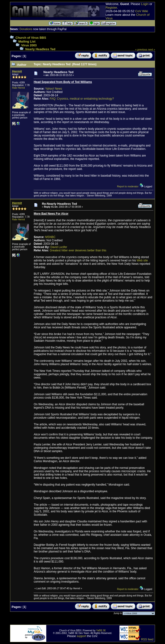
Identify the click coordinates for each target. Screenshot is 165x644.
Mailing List (27, 41)
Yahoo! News (53, 89)
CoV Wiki (142, 11)
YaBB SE (101, 630)
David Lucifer (59, 247)
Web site (142, 260)
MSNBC (50, 237)
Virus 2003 (29, 45)
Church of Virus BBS (31, 38)
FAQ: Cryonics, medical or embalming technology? (82, 99)
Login (145, 4)
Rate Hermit (18, 88)
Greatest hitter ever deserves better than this (78, 250)
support (82, 636)
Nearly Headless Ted (40, 49)
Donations (26, 29)
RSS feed (147, 639)
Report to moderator (128, 187)
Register (111, 8)
